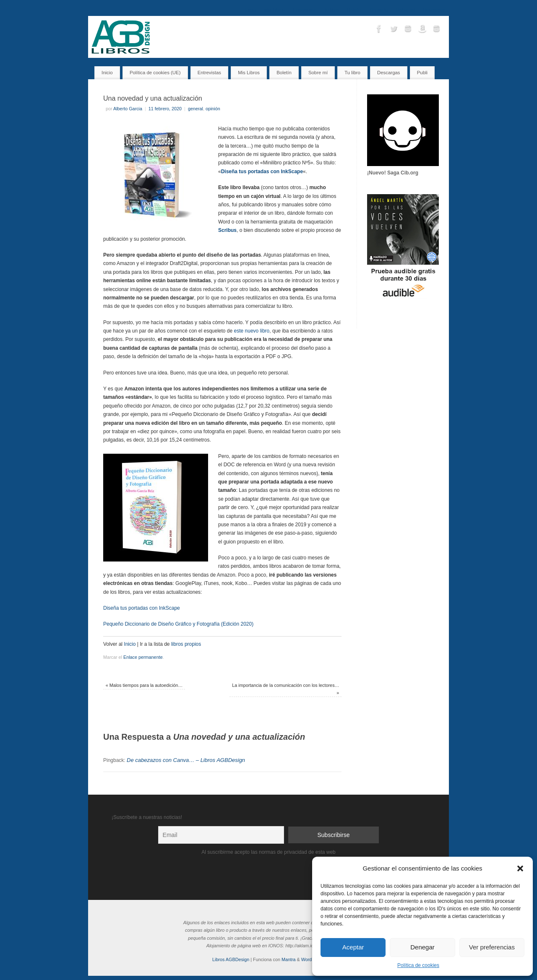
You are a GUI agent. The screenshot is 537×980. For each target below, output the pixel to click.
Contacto (379, 10)
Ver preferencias (492, 947)
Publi (422, 73)
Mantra (289, 959)
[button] (520, 868)
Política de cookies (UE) (155, 73)
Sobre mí (406, 10)
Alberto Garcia (128, 109)
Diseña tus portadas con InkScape (142, 608)
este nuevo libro (252, 331)
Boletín (355, 10)
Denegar (422, 947)
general (196, 109)
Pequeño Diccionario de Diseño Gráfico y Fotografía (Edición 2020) (178, 624)
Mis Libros (275, 10)
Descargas (434, 10)
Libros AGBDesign (231, 959)
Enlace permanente (143, 657)
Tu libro (331, 10)
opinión (213, 109)
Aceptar (353, 947)
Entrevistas (304, 10)
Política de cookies (418, 965)
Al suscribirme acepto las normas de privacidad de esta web (268, 852)
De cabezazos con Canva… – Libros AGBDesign (186, 760)
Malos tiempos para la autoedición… (144, 685)
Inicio (250, 10)
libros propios (186, 644)
